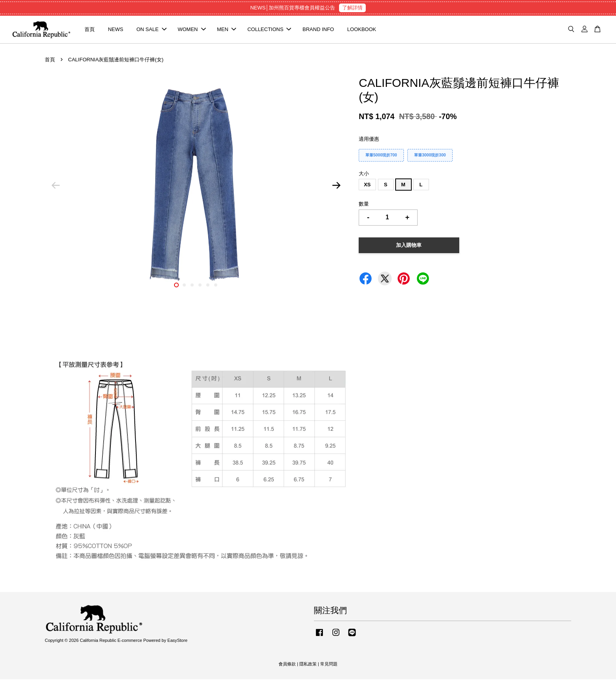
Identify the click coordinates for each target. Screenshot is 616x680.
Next (336, 186)
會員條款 (287, 664)
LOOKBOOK (362, 30)
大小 (364, 174)
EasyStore (177, 641)
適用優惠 (369, 140)
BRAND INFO (318, 30)
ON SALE (151, 30)
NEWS (116, 30)
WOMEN (192, 30)
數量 (364, 205)
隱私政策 (308, 664)
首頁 (90, 30)
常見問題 (329, 664)
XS (367, 185)
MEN (226, 30)
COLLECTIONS (269, 30)
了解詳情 (352, 8)
